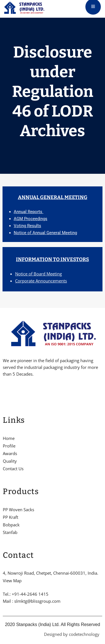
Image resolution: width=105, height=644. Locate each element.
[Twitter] (14, 391)
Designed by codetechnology (72, 634)
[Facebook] (4, 391)
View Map (12, 581)
